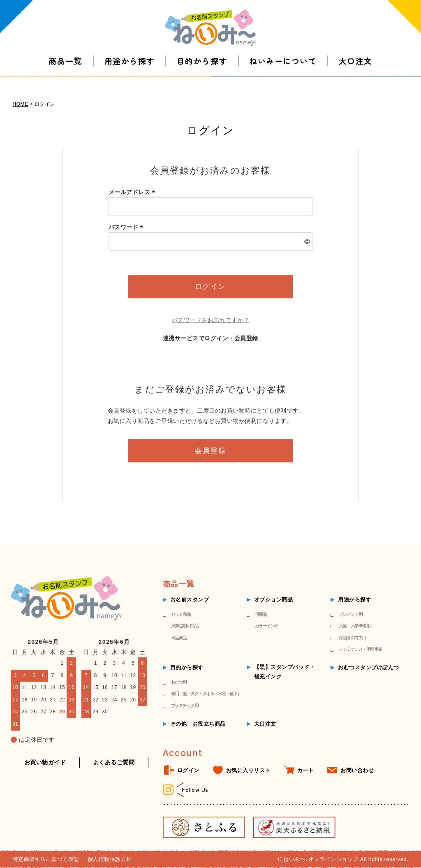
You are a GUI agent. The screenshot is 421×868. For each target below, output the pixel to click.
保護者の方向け (353, 638)
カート (306, 770)
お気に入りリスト (248, 770)
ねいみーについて (283, 70)
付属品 (261, 614)
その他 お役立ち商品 (198, 724)
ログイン (188, 770)
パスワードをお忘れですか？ (211, 320)
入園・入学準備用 (354, 626)
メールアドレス (133, 192)
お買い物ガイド (45, 762)
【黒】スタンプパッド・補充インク (285, 672)
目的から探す (202, 70)
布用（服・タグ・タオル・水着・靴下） (206, 694)
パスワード (127, 227)
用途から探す (130, 70)
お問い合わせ (357, 770)
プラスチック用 (185, 706)
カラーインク (267, 626)
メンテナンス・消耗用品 (360, 649)
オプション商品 (274, 600)
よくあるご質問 (114, 762)
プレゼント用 (350, 614)
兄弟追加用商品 (185, 626)
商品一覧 (65, 70)
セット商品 (181, 614)
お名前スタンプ (190, 600)
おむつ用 (179, 682)
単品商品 (179, 638)
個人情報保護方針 (110, 859)
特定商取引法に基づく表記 (46, 859)
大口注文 (356, 70)
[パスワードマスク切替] (307, 241)
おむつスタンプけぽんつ (369, 667)
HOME (21, 104)
